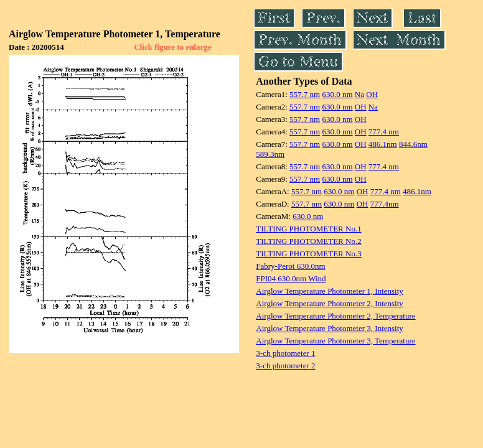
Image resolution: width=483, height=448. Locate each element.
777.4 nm (384, 132)
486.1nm (383, 144)
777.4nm (385, 204)
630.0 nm (337, 94)
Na (359, 94)
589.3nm (270, 154)
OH (372, 94)
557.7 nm (305, 94)
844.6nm (413, 144)
